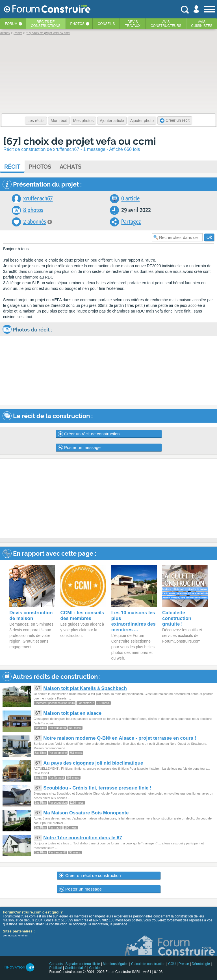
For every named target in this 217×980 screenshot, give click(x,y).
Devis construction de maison (31, 616)
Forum (11, 24)
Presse (184, 964)
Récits (46, 24)
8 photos (33, 210)
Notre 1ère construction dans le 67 (83, 838)
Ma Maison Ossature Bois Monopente (86, 813)
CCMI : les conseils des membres (82, 616)
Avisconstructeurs (166, 24)
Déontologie (201, 964)
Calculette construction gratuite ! (177, 618)
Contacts (56, 964)
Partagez (131, 222)
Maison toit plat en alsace (72, 713)
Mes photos (83, 121)
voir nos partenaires (15, 935)
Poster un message (79, 448)
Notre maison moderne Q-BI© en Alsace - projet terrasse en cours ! (120, 738)
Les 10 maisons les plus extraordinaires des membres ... (134, 621)
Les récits (36, 121)
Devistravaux (133, 24)
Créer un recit (175, 120)
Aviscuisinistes (202, 24)
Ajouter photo (142, 121)
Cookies (95, 968)
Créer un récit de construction (89, 434)
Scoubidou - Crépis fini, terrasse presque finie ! (97, 788)
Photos (77, 24)
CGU (172, 964)
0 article (130, 199)
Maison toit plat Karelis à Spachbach (85, 688)
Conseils (106, 24)
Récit (12, 167)
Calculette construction (148, 964)
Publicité (56, 968)
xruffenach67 (38, 199)
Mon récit (59, 121)
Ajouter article (112, 121)
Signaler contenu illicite (83, 964)
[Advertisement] (109, 498)
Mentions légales (116, 964)
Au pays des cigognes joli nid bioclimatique (93, 763)
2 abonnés (35, 222)
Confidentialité (76, 968)
